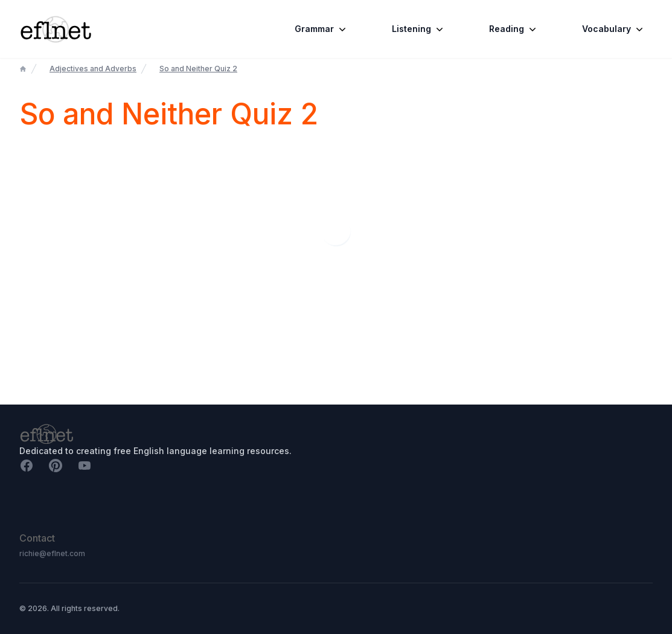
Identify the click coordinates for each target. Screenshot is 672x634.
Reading (514, 29)
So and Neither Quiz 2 (198, 69)
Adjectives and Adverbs (93, 69)
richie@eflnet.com (52, 553)
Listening (419, 29)
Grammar (322, 29)
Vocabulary (614, 29)
